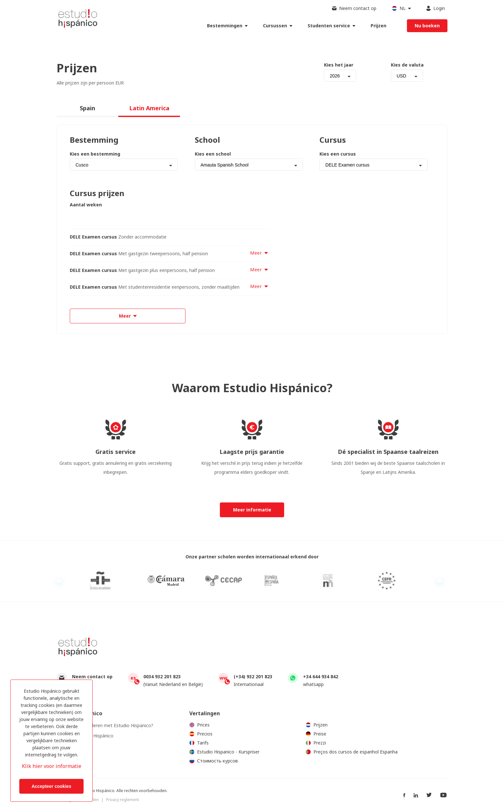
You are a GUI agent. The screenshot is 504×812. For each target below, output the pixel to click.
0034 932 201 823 (162, 677)
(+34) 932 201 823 (253, 677)
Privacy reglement (122, 800)
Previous (59, 581)
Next (440, 581)
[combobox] (340, 76)
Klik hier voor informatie (52, 766)
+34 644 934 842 (321, 677)
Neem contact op (92, 677)
